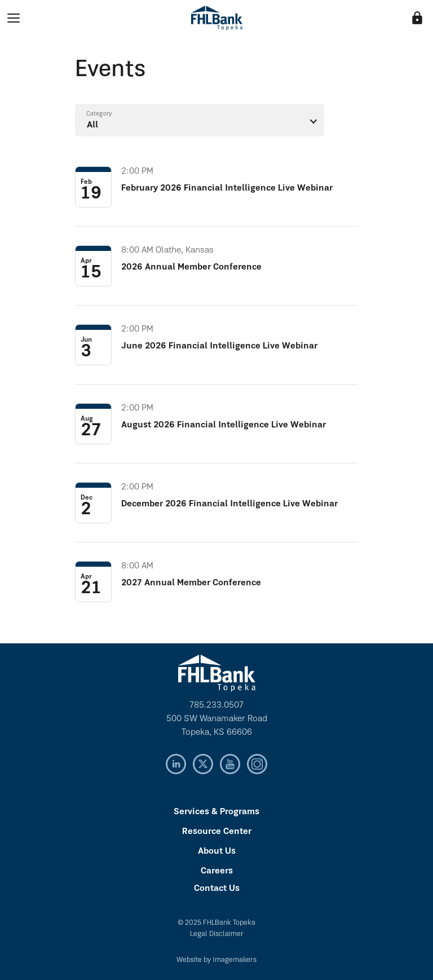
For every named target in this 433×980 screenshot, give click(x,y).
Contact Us (217, 889)
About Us (217, 851)
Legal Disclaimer (217, 934)
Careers (217, 871)
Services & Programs (216, 812)
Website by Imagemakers (216, 960)
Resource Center (217, 832)
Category (99, 114)
